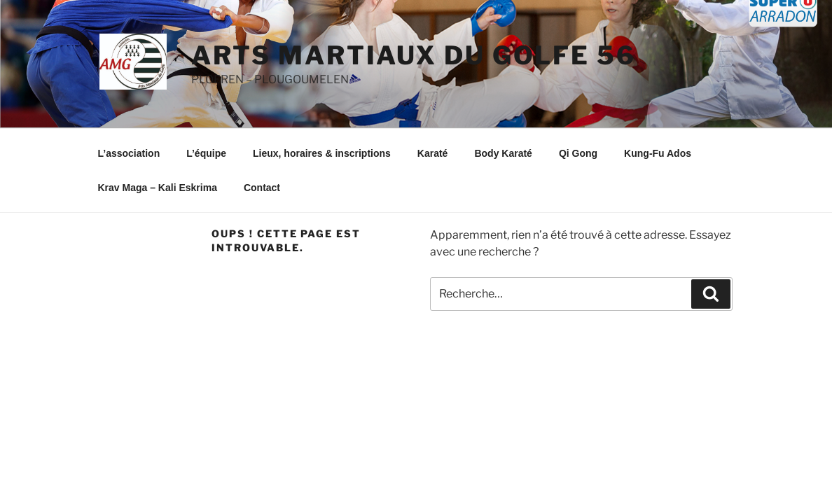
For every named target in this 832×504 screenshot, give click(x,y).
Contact (262, 188)
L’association (129, 153)
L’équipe (206, 153)
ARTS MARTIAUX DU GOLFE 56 (414, 55)
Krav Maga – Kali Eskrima (158, 188)
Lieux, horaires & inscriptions (322, 153)
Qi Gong (578, 153)
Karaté (433, 153)
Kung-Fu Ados (658, 153)
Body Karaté (503, 153)
